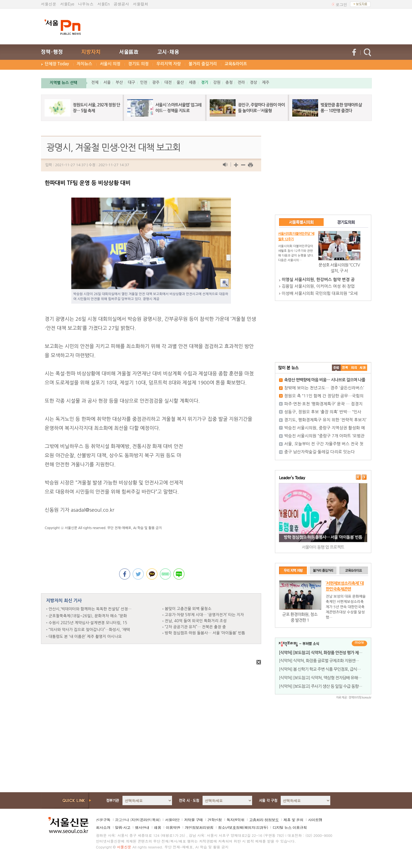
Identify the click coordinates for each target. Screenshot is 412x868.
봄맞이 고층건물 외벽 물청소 (188, 609)
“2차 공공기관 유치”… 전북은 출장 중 (195, 627)
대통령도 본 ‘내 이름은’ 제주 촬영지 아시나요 (85, 637)
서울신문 (49, 4)
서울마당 (172, 820)
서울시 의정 (110, 64)
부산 (119, 82)
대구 (131, 82)
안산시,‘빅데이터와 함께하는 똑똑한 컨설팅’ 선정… (90, 609)
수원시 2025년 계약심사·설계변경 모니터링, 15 (88, 623)
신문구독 (103, 820)
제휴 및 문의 (293, 820)
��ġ (345, 368)
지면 (135, 820)
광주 (156, 82)
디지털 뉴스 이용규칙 (290, 827)
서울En (104, 4)
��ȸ (363, 368)
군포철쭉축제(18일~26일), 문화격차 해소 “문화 (88, 616)
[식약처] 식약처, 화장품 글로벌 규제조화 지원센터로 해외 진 (327, 661)
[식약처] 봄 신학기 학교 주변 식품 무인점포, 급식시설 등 (324, 669)
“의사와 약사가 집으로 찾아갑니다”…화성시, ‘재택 (89, 630)
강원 (217, 82)
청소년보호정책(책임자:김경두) (243, 827)
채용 (157, 827)
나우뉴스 (86, 4)
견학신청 (215, 820)
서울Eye (67, 4)
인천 (144, 82)
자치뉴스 (84, 64)
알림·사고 (123, 827)
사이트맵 (315, 820)
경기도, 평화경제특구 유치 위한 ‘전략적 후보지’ (325, 420)
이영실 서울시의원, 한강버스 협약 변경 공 (318, 280)
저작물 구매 (193, 820)
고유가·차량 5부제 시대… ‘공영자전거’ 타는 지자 (204, 615)
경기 (204, 82)
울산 (180, 82)
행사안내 (142, 827)
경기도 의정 (139, 64)
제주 (266, 82)
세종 (192, 82)
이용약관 (173, 827)
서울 (107, 82)
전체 (95, 82)
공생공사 (121, 4)
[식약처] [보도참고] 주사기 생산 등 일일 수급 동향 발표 (323, 686)
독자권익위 (235, 820)
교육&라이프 (236, 64)
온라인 (145, 820)
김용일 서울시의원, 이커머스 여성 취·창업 (318, 286)
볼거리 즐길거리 (203, 64)
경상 (253, 82)
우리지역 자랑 (169, 64)
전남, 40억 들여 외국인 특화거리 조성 (196, 621)
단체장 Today (57, 64)
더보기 (359, 643)
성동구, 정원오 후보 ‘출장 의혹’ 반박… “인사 (323, 412)
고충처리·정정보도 (264, 820)
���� (336, 368)
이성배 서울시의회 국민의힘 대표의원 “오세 (320, 293)
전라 (241, 82)
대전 (168, 82)
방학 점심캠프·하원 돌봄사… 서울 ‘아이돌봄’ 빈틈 (205, 633)
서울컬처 (141, 4)
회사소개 (103, 827)
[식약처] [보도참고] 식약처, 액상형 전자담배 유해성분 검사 (326, 678)
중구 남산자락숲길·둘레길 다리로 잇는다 (320, 452)
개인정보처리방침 (199, 827)
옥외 (155, 820)
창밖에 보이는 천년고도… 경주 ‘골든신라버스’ (324, 388)
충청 (229, 82)
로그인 (342, 4)
